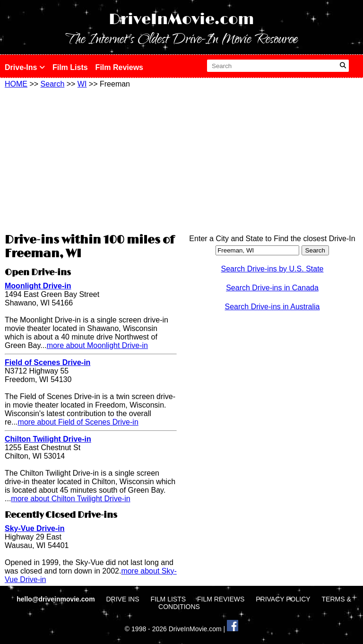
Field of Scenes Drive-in (48, 362)
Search (53, 84)
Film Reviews (119, 67)
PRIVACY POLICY (283, 599)
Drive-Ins (25, 67)
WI (82, 84)
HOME (16, 84)
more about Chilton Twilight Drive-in (70, 499)
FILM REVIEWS (221, 599)
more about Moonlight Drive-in (97, 345)
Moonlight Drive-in (38, 286)
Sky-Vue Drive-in (35, 528)
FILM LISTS (168, 599)
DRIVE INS (122, 599)
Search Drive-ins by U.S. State (272, 269)
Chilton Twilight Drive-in (48, 439)
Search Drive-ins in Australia (272, 307)
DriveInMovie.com (181, 20)
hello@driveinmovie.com (56, 599)
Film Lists (70, 67)
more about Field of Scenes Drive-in (78, 422)
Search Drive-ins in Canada (272, 288)
